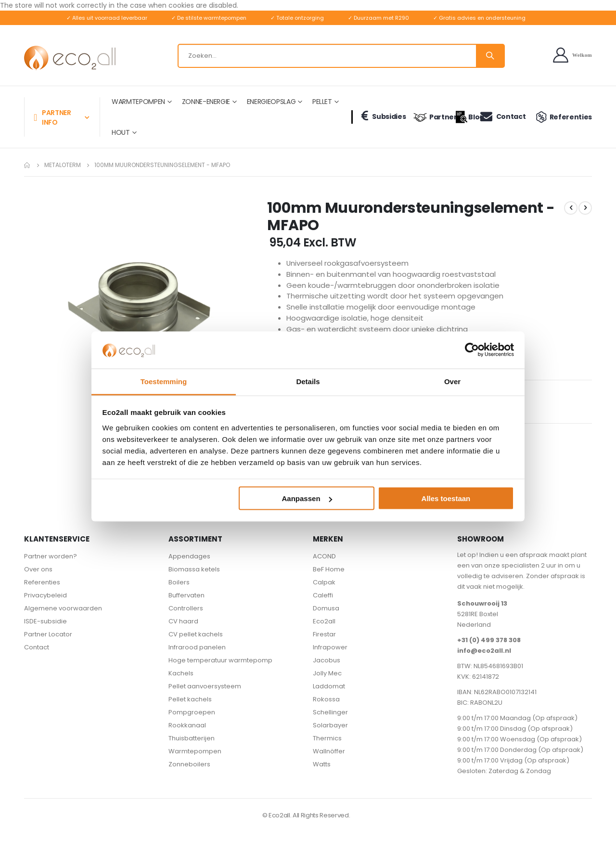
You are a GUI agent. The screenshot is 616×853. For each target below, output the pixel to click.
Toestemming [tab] (164, 381)
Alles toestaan (446, 498)
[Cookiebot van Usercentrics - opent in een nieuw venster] (472, 350)
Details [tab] (308, 381)
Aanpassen (307, 498)
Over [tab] (452, 381)
